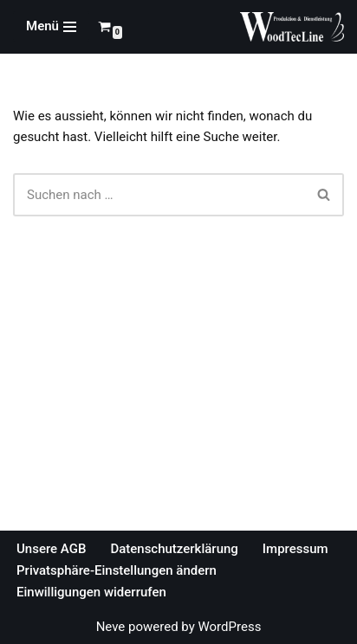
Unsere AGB (51, 549)
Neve (111, 627)
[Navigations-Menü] (51, 26)
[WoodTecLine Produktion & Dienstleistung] (292, 27)
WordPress (229, 627)
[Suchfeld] (159, 195)
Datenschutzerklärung (174, 549)
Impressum (295, 549)
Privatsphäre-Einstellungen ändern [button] (117, 570)
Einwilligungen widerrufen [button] (91, 592)
